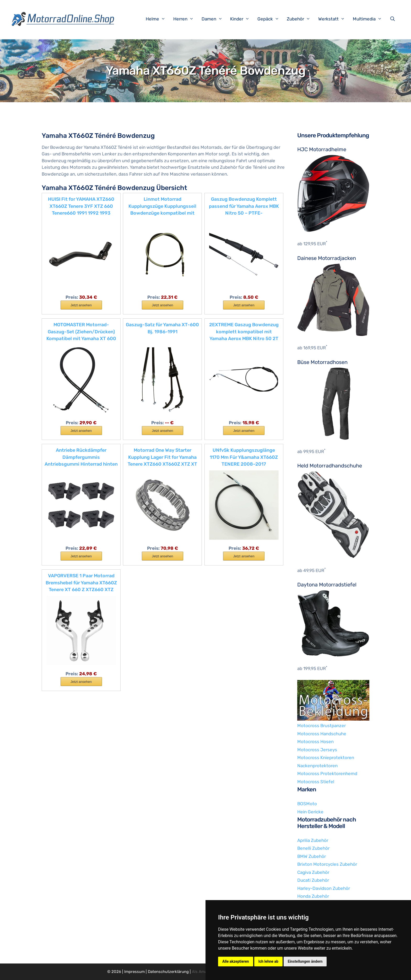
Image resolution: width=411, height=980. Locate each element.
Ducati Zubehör (313, 880)
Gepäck (271, 19)
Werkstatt (334, 19)
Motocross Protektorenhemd (327, 774)
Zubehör (301, 19)
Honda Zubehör (313, 896)
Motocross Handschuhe (322, 734)
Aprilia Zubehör (313, 840)
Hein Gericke (310, 812)
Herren (186, 19)
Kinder (242, 19)
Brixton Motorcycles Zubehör (327, 864)
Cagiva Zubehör (313, 872)
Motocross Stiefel (316, 782)
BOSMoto (307, 804)
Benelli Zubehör (313, 848)
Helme (158, 19)
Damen (215, 19)
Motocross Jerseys (317, 750)
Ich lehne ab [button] (268, 961)
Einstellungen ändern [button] (305, 961)
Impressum (134, 972)
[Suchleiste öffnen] (394, 19)
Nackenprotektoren (317, 766)
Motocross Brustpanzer (321, 726)
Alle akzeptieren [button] (236, 961)
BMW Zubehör (312, 856)
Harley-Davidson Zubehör (324, 888)
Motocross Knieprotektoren (326, 758)
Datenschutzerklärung (168, 972)
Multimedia (370, 19)
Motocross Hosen (315, 742)
